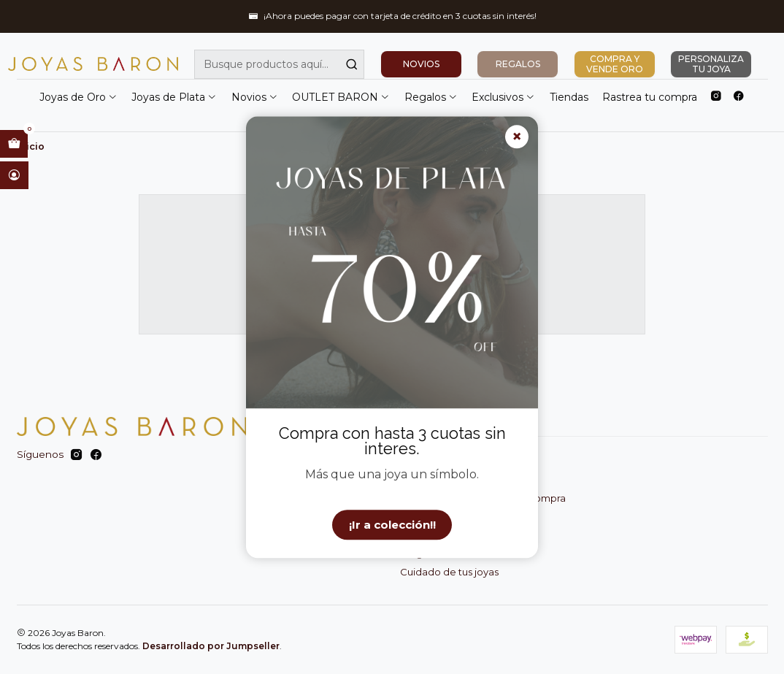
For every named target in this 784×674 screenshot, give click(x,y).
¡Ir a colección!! (392, 525)
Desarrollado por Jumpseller (211, 646)
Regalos (431, 97)
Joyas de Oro (78, 97)
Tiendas (569, 97)
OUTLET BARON (341, 97)
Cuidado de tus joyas (449, 572)
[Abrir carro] (14, 144)
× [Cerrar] (517, 137)
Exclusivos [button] (503, 97)
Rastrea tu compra (650, 97)
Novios (255, 97)
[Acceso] (14, 175)
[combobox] (279, 64)
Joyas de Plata (174, 97)
